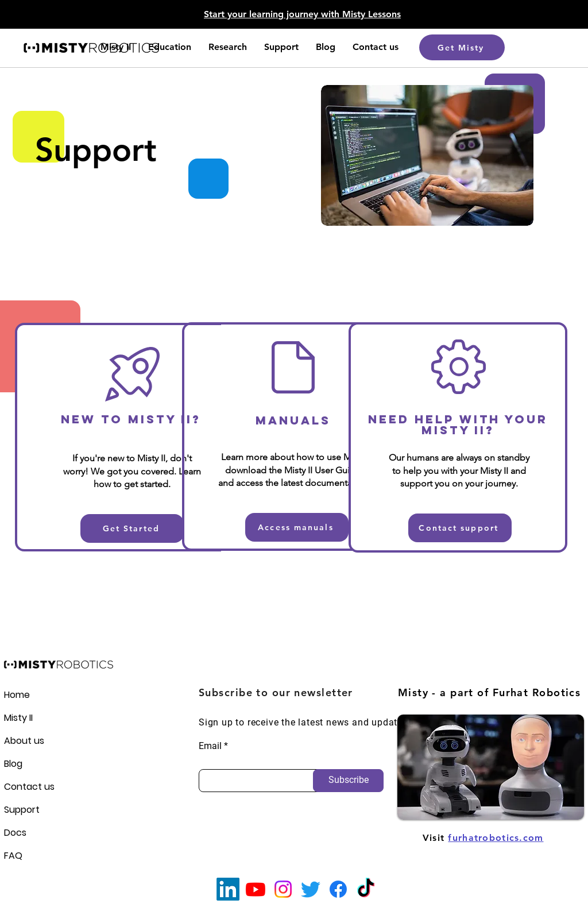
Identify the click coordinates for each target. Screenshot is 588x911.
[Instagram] (283, 889)
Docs (15, 833)
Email (210, 746)
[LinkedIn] (228, 889)
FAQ (13, 856)
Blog (13, 764)
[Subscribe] (348, 781)
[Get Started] (132, 528)
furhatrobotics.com (496, 838)
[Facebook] (338, 889)
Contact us (24, 787)
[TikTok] (366, 889)
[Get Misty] (462, 47)
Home (17, 695)
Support (22, 810)
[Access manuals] (297, 527)
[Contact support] (460, 528)
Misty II (18, 718)
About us (24, 741)
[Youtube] (256, 889)
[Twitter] (311, 889)
